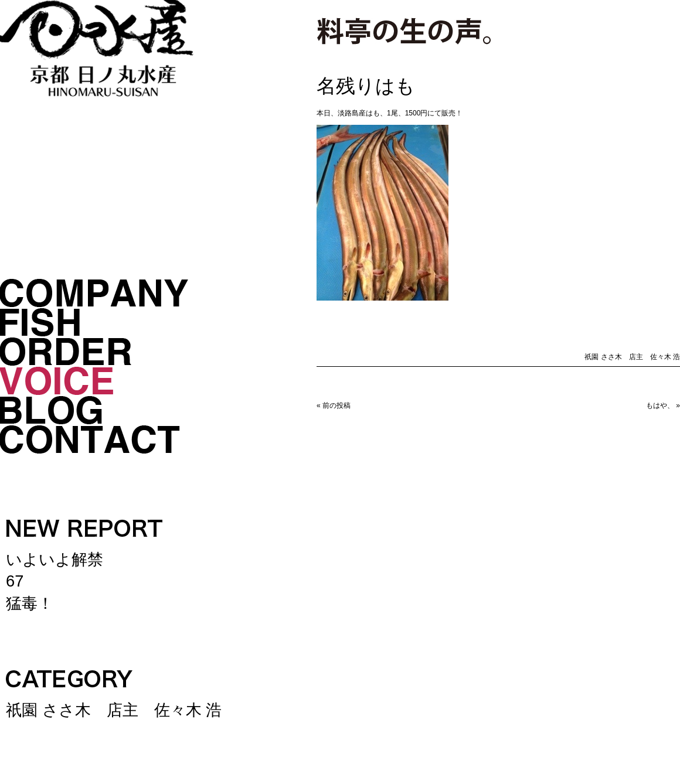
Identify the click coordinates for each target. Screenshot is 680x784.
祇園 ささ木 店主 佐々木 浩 (114, 710)
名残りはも (366, 86)
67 (15, 582)
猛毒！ (30, 604)
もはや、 (660, 405)
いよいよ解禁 (55, 560)
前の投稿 (336, 405)
